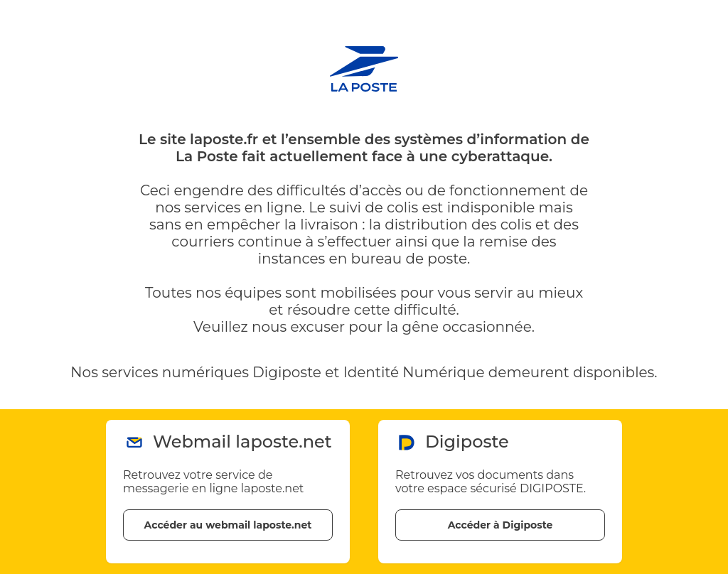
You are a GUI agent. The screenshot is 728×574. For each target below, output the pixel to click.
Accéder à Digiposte (500, 525)
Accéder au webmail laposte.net (228, 525)
